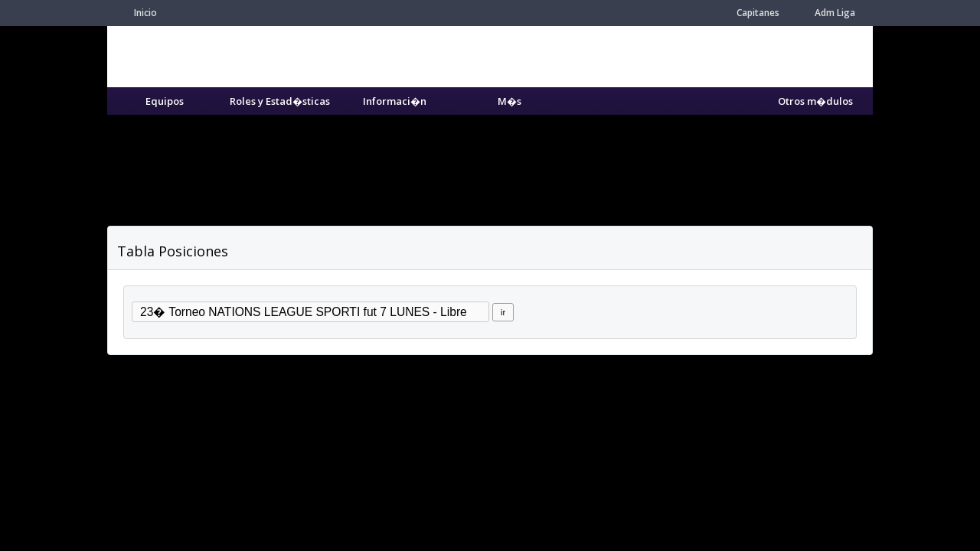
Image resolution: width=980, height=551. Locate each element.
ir (503, 312)
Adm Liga (835, 13)
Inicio (145, 13)
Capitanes (758, 13)
